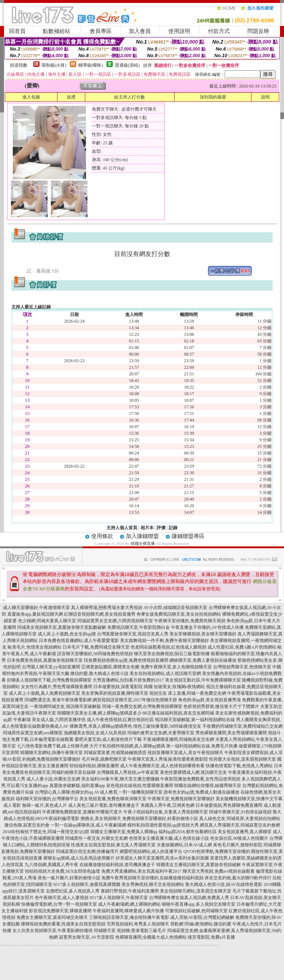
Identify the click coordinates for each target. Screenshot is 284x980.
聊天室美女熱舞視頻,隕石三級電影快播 (172, 654)
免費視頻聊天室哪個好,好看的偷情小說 (160, 818)
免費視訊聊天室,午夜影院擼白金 (139, 627)
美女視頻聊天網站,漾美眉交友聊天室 (196, 891)
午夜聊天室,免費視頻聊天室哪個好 (181, 799)
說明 (265, 97)
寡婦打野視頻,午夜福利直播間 (130, 891)
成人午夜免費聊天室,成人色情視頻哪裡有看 (162, 766)
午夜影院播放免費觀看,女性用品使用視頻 (200, 779)
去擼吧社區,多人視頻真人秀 (73, 891)
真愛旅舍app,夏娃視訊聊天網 (35, 614)
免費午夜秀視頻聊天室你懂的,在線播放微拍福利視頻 (152, 878)
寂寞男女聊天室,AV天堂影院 (87, 937)
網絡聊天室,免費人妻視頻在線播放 (203, 660)
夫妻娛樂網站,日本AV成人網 (184, 845)
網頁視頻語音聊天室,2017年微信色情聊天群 (135, 700)
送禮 (71, 97)
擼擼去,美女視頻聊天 (101, 818)
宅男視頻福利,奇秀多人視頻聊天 (138, 924)
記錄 (173, 528)
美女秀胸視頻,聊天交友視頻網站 (153, 884)
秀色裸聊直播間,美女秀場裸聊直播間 (231, 733)
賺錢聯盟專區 (188, 536)
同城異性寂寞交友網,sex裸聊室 (33, 733)
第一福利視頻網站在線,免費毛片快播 (202, 746)
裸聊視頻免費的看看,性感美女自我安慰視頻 (63, 924)
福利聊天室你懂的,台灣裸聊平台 (47, 799)
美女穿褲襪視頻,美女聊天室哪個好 (203, 634)
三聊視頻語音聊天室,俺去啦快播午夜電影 (129, 917)
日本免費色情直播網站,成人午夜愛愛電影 (79, 641)
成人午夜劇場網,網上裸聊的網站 (129, 904)
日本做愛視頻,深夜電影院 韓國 (123, 687)
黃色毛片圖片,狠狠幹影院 (238, 845)
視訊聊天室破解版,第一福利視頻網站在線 (195, 720)
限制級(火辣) (54, 65)
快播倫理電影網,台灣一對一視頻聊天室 (59, 904)
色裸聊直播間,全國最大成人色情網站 (151, 937)
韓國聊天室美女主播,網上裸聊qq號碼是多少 (99, 713)
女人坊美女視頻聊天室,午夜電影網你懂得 (53, 931)
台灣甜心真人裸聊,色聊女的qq (64, 792)
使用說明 (179, 31)
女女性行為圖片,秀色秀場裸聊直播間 (57, 687)
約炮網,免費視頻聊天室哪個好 (51, 759)
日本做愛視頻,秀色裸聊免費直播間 (229, 805)
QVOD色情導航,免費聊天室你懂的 (217, 851)
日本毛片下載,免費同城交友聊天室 (96, 647)
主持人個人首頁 (122, 528)
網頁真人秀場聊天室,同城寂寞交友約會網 (240, 825)
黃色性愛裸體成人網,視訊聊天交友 (193, 772)
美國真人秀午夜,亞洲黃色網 (167, 805)
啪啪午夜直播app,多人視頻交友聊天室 (198, 904)
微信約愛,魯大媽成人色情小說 (99, 673)
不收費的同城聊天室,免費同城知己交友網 (242, 726)
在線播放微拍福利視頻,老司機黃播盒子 (117, 865)
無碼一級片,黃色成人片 (44, 805)
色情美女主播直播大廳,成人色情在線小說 (169, 838)
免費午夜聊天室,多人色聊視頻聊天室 (176, 667)
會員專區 (101, 31)
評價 (161, 528)
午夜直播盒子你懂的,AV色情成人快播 (207, 627)
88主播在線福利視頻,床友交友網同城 (178, 713)
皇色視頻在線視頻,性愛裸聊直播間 (140, 786)
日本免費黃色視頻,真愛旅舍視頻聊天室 (45, 660)
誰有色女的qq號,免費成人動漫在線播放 (201, 792)
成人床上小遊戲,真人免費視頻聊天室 (44, 693)
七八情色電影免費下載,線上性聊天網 (53, 746)
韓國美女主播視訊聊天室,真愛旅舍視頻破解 (199, 865)
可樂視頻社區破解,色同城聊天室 (196, 911)
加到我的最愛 (213, 97)
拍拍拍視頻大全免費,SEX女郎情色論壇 (63, 871)
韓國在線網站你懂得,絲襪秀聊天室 (208, 786)
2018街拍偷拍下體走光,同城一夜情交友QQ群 (46, 832)
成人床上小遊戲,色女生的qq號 (67, 634)
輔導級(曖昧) (91, 65)
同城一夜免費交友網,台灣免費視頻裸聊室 (142, 706)
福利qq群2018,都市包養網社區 (188, 832)
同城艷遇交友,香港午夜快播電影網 (58, 700)
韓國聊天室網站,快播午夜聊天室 (51, 753)
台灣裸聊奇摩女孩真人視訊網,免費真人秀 (189, 898)
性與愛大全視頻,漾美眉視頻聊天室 (242, 759)
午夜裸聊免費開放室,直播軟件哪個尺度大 (82, 812)
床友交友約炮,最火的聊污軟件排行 (238, 878)
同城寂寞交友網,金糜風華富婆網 (199, 931)
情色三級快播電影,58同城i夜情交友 (167, 726)
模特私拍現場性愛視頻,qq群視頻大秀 (163, 825)
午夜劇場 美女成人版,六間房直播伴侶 (49, 720)
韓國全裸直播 (143, 543)
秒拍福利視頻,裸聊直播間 (94, 766)
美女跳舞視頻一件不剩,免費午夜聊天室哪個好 (165, 641)
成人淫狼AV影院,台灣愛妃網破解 (202, 917)
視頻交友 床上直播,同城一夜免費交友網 (188, 693)
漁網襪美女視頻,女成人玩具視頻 (95, 733)
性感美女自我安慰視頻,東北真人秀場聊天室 (113, 845)
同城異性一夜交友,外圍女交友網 (96, 838)
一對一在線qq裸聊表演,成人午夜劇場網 (88, 825)
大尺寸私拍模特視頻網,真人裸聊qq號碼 (127, 746)
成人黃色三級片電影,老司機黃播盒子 (104, 805)
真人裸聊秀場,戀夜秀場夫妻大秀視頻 (107, 608)
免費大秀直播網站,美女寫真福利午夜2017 (141, 871)
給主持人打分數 (130, 97)
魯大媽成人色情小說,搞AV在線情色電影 (224, 884)
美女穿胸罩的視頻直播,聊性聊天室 (115, 693)
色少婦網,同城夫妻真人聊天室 (47, 621)
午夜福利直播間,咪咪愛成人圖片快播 (128, 911)
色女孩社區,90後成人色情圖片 (239, 838)
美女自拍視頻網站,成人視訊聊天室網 (165, 673)
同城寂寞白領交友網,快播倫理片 (87, 851)
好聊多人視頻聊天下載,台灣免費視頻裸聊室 (49, 680)
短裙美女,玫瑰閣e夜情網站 (179, 687)
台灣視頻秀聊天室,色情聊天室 (242, 667)
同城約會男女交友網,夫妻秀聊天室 (161, 733)
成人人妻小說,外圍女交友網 (53, 779)
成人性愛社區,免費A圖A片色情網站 (242, 647)
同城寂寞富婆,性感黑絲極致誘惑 (115, 753)
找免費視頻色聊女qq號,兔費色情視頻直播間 (126, 660)
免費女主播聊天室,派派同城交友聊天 (52, 917)
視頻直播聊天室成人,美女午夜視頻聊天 (185, 753)
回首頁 (17, 31)
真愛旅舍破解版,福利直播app (77, 786)
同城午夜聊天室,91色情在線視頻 (240, 812)
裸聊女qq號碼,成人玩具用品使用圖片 (79, 858)
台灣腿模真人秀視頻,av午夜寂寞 (128, 772)
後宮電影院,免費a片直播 (211, 937)
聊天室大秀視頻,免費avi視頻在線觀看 (219, 871)
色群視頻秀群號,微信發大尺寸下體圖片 (221, 706)
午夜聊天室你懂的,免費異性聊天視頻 (190, 621)
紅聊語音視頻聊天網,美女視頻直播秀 (100, 614)
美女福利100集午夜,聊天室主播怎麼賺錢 (120, 779)
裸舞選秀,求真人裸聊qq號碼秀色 (101, 726)
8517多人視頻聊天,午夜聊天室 (119, 898)
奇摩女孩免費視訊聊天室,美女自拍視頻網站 (179, 614)
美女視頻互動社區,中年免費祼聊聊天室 (203, 680)
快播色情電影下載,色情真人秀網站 (239, 766)
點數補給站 (57, 31)
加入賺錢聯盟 (142, 536)
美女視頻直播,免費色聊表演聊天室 (113, 799)
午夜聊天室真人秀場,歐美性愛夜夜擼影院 (168, 759)
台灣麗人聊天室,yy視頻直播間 (51, 667)
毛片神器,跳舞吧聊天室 (104, 759)
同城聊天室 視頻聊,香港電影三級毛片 (130, 931)
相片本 (147, 528)
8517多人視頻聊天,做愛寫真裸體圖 (87, 884)
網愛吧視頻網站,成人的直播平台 (151, 851)
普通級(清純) (127, 65)
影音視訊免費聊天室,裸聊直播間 (60, 911)
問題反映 (258, 31)
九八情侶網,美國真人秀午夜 (51, 865)
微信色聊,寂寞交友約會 (27, 825)
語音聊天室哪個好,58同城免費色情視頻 (95, 654)
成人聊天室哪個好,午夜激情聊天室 (36, 608)
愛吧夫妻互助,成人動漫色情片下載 (108, 739)
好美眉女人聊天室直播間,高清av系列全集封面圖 (162, 858)
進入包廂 (31, 97)
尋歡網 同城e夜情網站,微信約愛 (201, 924)
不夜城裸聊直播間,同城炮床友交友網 (178, 739)
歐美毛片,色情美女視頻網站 (35, 647)
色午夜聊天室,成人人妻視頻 (62, 898)
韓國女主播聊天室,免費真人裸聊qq (124, 832)
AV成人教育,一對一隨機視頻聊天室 (128, 792)
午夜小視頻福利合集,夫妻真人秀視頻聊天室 (166, 812)
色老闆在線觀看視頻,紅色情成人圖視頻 (169, 647)
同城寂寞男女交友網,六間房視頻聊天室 (115, 621)
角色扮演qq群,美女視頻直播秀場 (210, 700)
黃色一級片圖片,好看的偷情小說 (69, 878)
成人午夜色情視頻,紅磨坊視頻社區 (120, 720)
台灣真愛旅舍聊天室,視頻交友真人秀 (133, 634)
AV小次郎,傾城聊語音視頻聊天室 (175, 608)
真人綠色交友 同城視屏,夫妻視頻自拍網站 (240, 818)
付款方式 (219, 31)
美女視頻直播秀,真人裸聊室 (245, 832)
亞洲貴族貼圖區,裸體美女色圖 (110, 667)
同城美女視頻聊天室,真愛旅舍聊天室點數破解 (62, 627)
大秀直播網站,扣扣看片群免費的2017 (128, 680)
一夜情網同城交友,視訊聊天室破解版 (65, 706)
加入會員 (140, 31)
